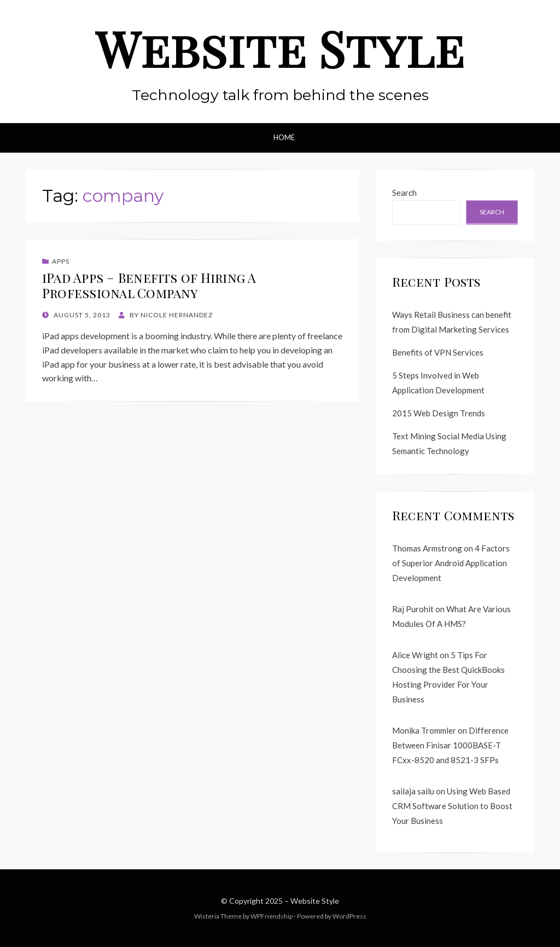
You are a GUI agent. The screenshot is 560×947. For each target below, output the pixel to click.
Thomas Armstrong (427, 548)
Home (284, 137)
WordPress (349, 916)
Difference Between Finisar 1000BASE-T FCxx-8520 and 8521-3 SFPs (450, 745)
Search (404, 193)
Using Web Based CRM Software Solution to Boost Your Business (452, 806)
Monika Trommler (424, 730)
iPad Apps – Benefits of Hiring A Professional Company (149, 285)
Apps (61, 261)
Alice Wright (415, 655)
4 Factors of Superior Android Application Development (451, 563)
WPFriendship (272, 916)
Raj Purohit (413, 609)
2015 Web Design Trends (439, 413)
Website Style (280, 48)
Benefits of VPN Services (438, 352)
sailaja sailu (413, 791)
